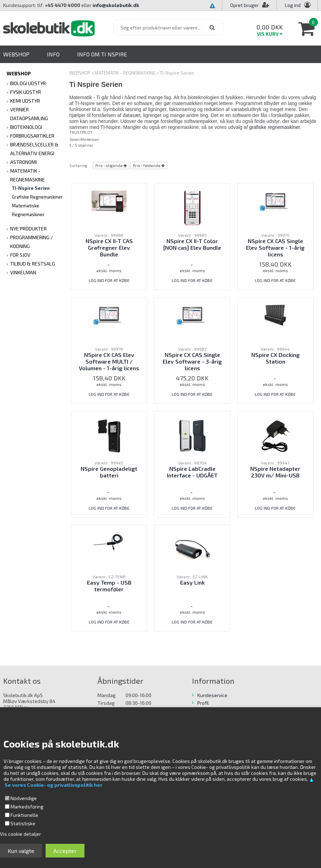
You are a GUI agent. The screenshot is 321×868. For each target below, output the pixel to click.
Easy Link (192, 582)
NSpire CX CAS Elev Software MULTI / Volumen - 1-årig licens (109, 361)
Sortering (78, 166)
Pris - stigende (109, 166)
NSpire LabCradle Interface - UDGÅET (192, 472)
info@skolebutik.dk (116, 5)
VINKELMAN (23, 272)
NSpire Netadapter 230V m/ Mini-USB (275, 472)
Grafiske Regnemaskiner (37, 197)
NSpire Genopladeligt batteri (109, 472)
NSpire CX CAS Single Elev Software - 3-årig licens (192, 361)
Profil (203, 703)
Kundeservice (212, 695)
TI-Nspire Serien (31, 188)
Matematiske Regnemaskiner (28, 210)
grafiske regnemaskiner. (275, 127)
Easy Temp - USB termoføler (109, 586)
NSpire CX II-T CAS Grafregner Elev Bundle (109, 247)
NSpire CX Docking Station (275, 358)
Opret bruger (250, 5)
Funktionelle (24, 815)
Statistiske (23, 823)
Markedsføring (27, 807)
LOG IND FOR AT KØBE (109, 280)
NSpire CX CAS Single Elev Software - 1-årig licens (275, 247)
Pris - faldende (147, 166)
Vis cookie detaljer (21, 834)
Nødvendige (24, 798)
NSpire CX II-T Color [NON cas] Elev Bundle (192, 244)
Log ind (293, 5)
